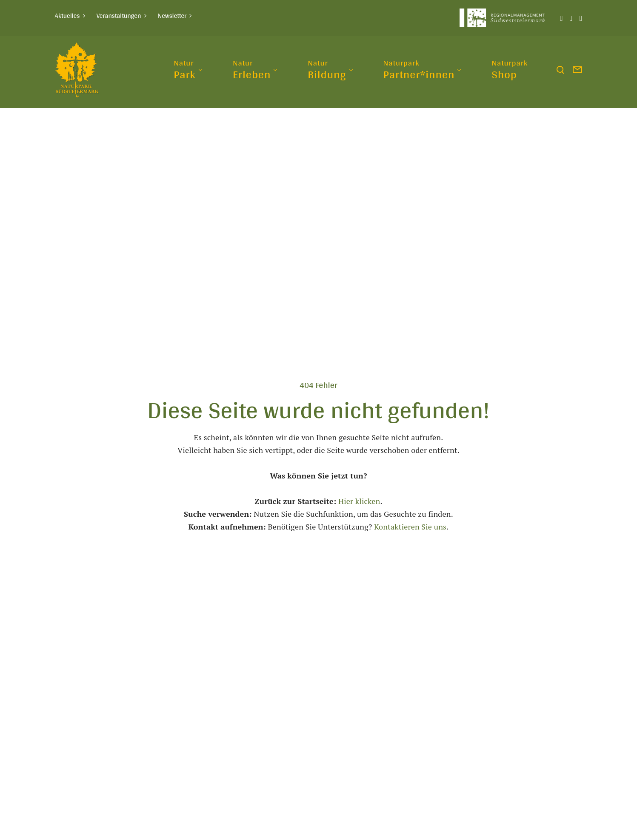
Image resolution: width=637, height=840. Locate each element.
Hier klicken (359, 501)
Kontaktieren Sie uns (410, 527)
